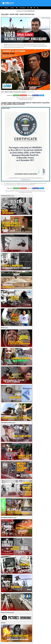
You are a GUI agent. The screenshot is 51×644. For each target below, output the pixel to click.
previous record (37, 46)
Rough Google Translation (20, 92)
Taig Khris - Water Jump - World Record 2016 (18, 14)
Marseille (31, 191)
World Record (27, 98)
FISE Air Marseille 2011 (23, 191)
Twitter (42, 95)
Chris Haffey (44, 46)
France (33, 98)
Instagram (24, 95)
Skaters (6, 8)
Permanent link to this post (26, 99)
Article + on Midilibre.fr (7, 92)
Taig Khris (6, 44)
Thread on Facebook (31, 92)
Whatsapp (17, 95)
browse (12, 612)
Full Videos (22, 8)
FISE (15, 191)
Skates (12, 8)
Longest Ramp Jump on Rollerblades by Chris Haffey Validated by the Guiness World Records (25, 103)
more (13, 196)
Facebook (36, 95)
